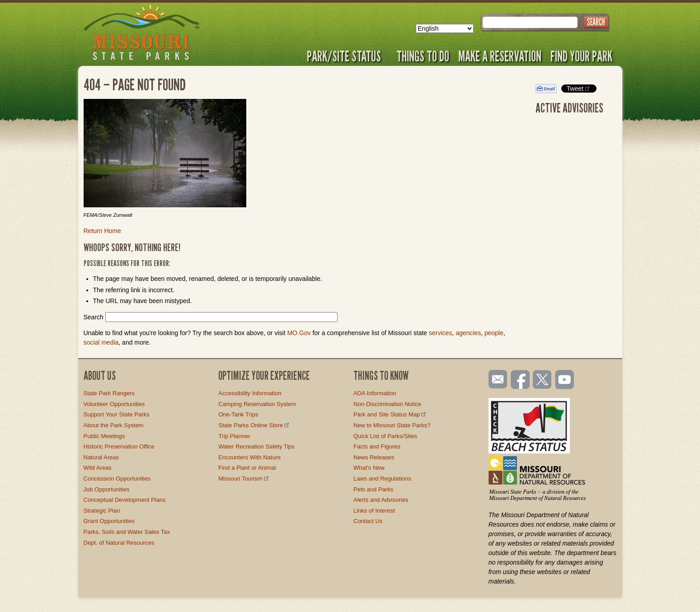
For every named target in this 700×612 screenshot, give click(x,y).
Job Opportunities (107, 489)
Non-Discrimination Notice (387, 404)
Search (94, 317)
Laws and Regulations (382, 479)
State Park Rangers (109, 393)
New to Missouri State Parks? (392, 425)
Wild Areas (98, 468)
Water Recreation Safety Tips (256, 446)
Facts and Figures (377, 446)
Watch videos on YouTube (565, 380)
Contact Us (368, 521)
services (440, 333)
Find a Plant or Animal (247, 468)
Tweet (579, 88)
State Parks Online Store (254, 425)
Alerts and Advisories (381, 500)
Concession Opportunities (117, 479)
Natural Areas (101, 457)
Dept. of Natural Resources (119, 543)
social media (101, 342)
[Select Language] (445, 28)
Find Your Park (581, 56)
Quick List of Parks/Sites (385, 436)
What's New (369, 468)
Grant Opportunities (109, 521)
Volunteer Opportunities (114, 404)
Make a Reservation (500, 56)
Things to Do (423, 56)
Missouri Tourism (244, 479)
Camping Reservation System (257, 404)
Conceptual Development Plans (125, 500)
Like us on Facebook (521, 380)
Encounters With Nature (249, 457)
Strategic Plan (102, 511)
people (494, 333)
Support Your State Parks (117, 414)
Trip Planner (234, 436)
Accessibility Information (250, 393)
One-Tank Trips (238, 414)
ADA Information (375, 393)
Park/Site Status (347, 56)
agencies (468, 333)
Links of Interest (374, 511)
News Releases (374, 457)
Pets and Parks (373, 489)
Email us (496, 379)
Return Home (102, 231)
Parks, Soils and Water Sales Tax (127, 532)
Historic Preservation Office (119, 446)
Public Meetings (104, 436)
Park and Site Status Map (390, 414)
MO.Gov (299, 333)
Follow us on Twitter (541, 380)
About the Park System (114, 425)
